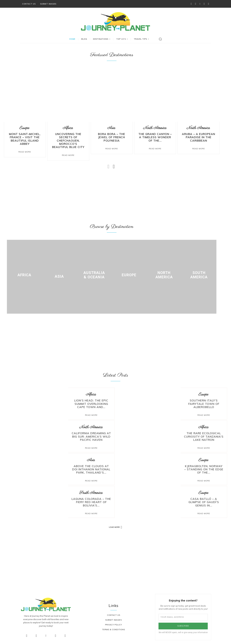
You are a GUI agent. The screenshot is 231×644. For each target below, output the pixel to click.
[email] (183, 613)
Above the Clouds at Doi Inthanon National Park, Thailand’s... (91, 467)
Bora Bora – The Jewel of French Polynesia (112, 136)
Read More (25, 148)
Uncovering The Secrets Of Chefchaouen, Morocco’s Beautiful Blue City (68, 140)
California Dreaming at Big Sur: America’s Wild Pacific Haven (91, 435)
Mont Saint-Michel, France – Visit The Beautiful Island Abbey (25, 137)
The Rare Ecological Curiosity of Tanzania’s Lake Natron (204, 435)
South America (91, 490)
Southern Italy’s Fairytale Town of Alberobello (204, 403)
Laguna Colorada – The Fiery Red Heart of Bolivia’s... (91, 498)
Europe (24, 129)
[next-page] (114, 165)
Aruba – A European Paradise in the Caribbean (199, 137)
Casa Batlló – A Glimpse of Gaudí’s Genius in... (204, 497)
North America (155, 129)
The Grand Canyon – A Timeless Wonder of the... (155, 137)
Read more (91, 414)
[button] (160, 39)
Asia (111, 129)
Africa (68, 129)
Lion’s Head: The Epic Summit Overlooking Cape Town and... (91, 403)
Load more (115, 523)
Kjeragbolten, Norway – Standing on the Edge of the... (204, 467)
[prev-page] (109, 165)
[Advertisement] (112, 196)
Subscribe (183, 621)
